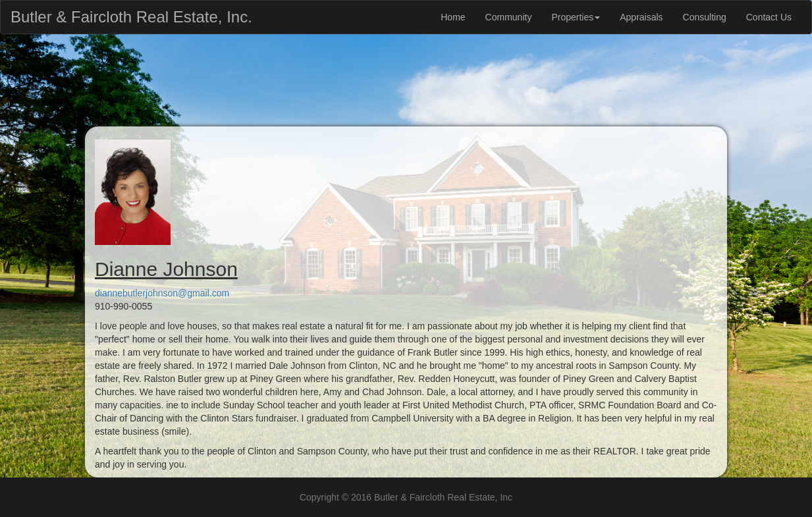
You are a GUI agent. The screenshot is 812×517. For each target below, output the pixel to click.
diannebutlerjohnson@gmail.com (162, 293)
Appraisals (641, 17)
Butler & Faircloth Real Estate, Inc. (131, 14)
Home (453, 17)
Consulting (705, 17)
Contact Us (769, 17)
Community (509, 17)
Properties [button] (576, 17)
